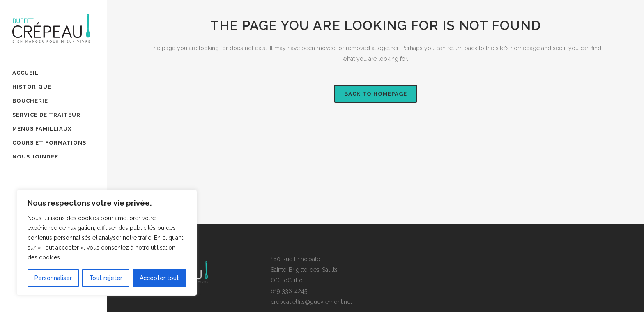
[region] (107, 243)
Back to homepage (376, 94)
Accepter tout (159, 278)
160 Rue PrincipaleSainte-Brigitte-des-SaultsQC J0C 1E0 (304, 270)
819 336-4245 (289, 291)
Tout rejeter (106, 278)
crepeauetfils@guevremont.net (311, 302)
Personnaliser (53, 278)
